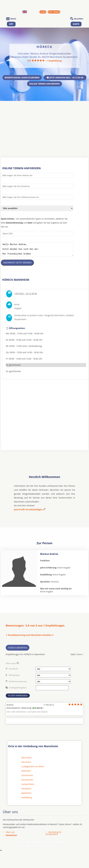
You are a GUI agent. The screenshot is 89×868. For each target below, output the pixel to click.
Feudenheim (20, 322)
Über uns (10, 834)
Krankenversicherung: (18, 684)
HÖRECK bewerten (18, 650)
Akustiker (78, 19)
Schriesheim (27, 777)
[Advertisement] (44, 124)
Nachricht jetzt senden (17, 265)
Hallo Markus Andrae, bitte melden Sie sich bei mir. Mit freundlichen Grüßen (37, 250)
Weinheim (26, 773)
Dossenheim (27, 782)
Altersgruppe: (14, 677)
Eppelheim (26, 795)
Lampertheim (28, 786)
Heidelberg (27, 800)
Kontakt (20, 847)
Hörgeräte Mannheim (54, 318)
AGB (41, 847)
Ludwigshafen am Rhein (33, 769)
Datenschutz (51, 847)
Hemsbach (26, 791)
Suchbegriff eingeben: (18, 690)
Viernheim (26, 764)
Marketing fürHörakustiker (54, 835)
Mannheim (27, 760)
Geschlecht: (13, 671)
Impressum (31, 847)
